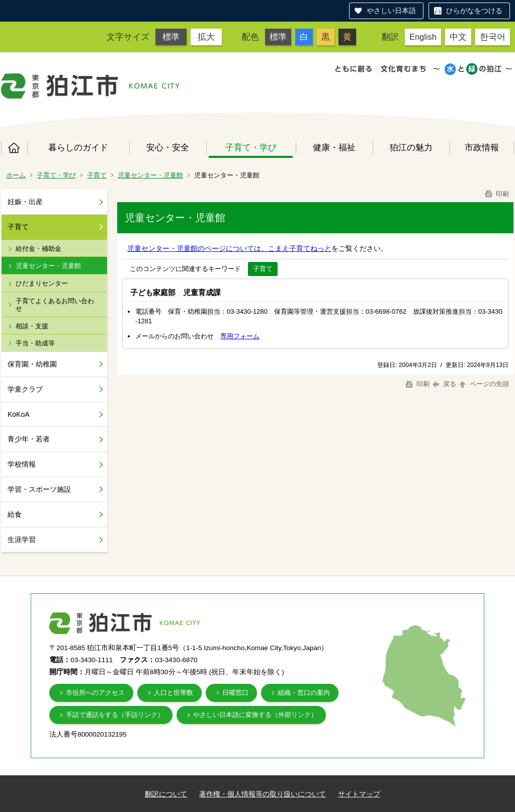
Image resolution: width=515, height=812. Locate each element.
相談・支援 (32, 326)
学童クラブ (25, 389)
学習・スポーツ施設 (39, 489)
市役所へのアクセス (95, 693)
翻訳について (166, 794)
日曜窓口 (235, 693)
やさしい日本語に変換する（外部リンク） (255, 715)
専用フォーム (240, 336)
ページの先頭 (483, 384)
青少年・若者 (29, 439)
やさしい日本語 (391, 11)
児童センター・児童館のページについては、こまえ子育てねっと (229, 248)
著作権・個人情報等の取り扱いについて (263, 794)
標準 (171, 37)
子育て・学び (251, 147)
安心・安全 (168, 147)
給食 (15, 514)
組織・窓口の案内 (304, 693)
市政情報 (482, 147)
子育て (97, 175)
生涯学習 (22, 539)
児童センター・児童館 (150, 175)
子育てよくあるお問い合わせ (55, 305)
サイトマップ (359, 794)
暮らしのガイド (78, 147)
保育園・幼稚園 (32, 364)
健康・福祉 (334, 147)
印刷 (496, 194)
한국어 (493, 37)
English (423, 37)
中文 (458, 37)
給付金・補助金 (38, 249)
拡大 (206, 37)
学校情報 (22, 464)
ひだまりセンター (42, 283)
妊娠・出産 (25, 202)
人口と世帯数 (174, 693)
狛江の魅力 (411, 147)
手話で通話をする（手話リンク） (115, 715)
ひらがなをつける (474, 11)
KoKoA (19, 414)
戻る (444, 384)
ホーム (14, 148)
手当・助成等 (35, 343)
